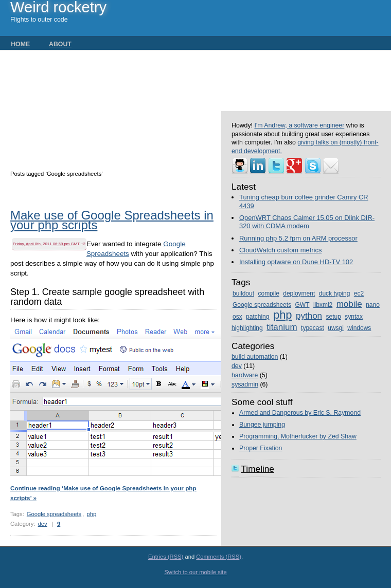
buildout (243, 293)
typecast (313, 328)
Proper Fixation (261, 448)
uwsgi (336, 328)
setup (334, 317)
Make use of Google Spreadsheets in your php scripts (112, 221)
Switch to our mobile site (195, 572)
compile (268, 293)
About (60, 44)
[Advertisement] (116, 107)
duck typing (335, 293)
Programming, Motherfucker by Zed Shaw (298, 436)
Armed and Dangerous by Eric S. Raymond (300, 413)
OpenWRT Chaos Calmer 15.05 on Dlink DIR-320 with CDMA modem (307, 222)
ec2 (359, 293)
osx (237, 317)
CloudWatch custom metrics (280, 250)
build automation (255, 357)
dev (43, 524)
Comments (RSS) (219, 557)
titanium (282, 327)
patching (257, 317)
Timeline (257, 469)
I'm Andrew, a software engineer (299, 125)
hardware (245, 375)
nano (373, 305)
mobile (349, 304)
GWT (302, 305)
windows (359, 328)
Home (20, 44)
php (91, 514)
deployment (299, 293)
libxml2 (323, 305)
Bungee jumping (262, 425)
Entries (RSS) (166, 557)
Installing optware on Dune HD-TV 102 (296, 262)
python (309, 316)
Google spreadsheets (54, 514)
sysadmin (245, 384)
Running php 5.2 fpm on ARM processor (298, 238)
